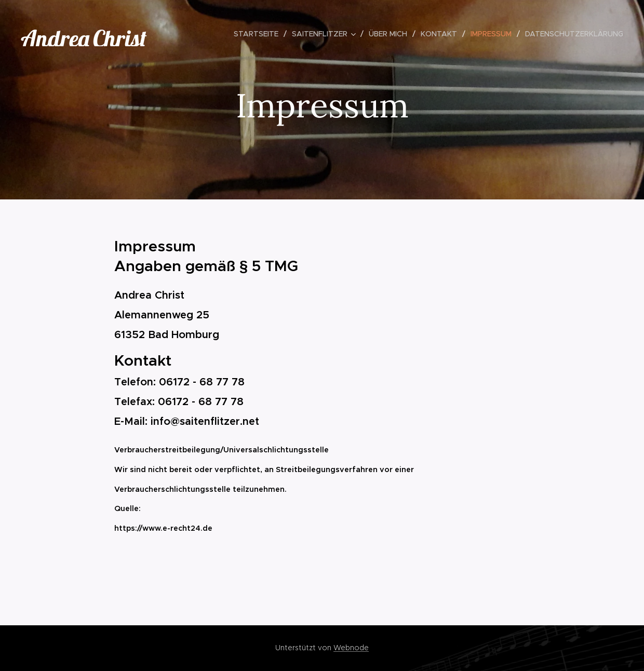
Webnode (351, 648)
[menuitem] (259, 34)
